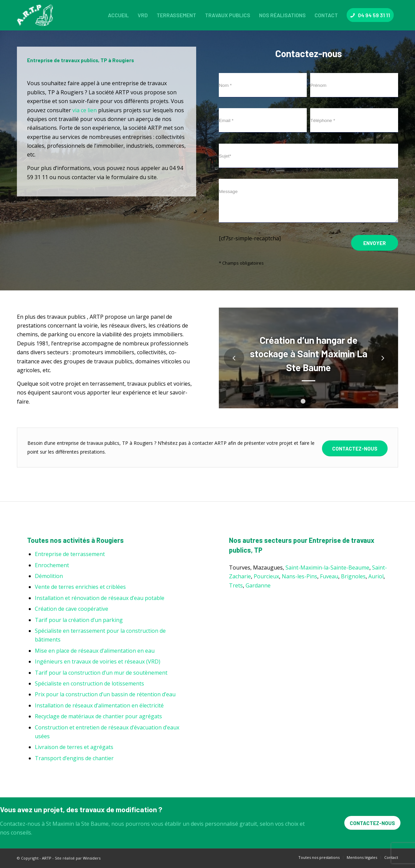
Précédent (234, 358)
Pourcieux (266, 576)
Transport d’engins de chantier (74, 758)
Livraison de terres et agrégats (74, 747)
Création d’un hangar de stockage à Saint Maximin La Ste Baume (309, 354)
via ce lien (85, 110)
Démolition (49, 576)
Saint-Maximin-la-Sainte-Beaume (327, 568)
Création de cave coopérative (72, 609)
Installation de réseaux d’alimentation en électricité (99, 705)
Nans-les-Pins (299, 576)
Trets (236, 585)
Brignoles (353, 576)
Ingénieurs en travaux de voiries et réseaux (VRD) (98, 661)
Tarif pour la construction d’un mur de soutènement (101, 673)
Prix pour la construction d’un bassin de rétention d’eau (105, 694)
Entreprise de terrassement (70, 554)
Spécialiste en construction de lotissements (89, 683)
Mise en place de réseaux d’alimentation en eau (95, 651)
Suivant (383, 358)
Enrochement (52, 565)
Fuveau (329, 576)
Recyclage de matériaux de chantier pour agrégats (98, 716)
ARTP (47, 858)
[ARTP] (37, 15)
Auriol (376, 576)
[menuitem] (118, 15)
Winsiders (92, 858)
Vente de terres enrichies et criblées (80, 587)
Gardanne (258, 585)
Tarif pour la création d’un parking (79, 620)
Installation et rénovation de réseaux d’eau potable (100, 598)
